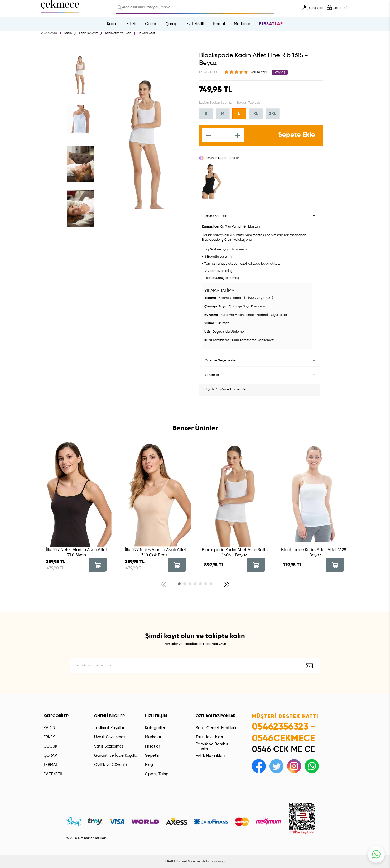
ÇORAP (50, 756)
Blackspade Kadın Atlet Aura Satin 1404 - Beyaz (235, 553)
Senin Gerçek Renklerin (216, 728)
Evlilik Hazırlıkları (210, 756)
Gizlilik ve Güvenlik (111, 765)
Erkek (131, 24)
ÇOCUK (50, 746)
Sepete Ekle (297, 135)
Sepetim (153, 756)
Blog (149, 765)
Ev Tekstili (195, 24)
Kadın (112, 24)
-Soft (169, 861)
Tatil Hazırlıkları (209, 737)
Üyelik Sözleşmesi (110, 737)
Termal (219, 24)
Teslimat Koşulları (110, 728)
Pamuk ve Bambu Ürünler (212, 747)
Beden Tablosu (248, 103)
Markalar (242, 24)
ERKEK (49, 737)
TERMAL (51, 765)
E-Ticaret (181, 861)
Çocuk (151, 24)
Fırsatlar (271, 24)
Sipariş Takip (157, 774)
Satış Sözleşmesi (109, 746)
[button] (179, 584)
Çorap (172, 24)
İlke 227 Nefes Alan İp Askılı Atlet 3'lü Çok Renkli (156, 553)
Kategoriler (155, 728)
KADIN (49, 728)
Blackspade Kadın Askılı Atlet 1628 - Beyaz (314, 553)
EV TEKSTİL (53, 774)
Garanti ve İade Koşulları (117, 756)
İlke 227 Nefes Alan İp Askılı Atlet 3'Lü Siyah (76, 553)
